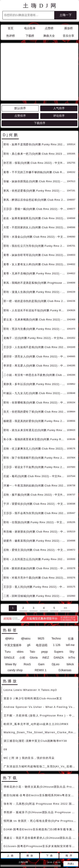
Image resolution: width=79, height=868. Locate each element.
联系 (28, 840)
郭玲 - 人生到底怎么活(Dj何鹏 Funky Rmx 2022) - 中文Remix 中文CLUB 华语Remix (35, 523)
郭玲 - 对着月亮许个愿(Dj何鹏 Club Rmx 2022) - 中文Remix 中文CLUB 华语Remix (35, 541)
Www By (11, 628)
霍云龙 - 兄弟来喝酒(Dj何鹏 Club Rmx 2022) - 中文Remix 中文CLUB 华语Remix (35, 283)
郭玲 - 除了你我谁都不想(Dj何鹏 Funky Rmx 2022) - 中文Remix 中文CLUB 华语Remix (35, 421)
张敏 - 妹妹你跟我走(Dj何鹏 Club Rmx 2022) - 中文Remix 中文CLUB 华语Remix (35, 145)
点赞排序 (20, 79)
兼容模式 (49, 840)
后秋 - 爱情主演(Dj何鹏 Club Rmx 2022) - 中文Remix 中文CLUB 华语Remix (35, 513)
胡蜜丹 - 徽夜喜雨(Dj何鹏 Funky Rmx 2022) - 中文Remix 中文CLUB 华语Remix (35, 504)
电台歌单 (30, 28)
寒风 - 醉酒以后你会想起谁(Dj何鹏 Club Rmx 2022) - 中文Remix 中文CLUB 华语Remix (35, 163)
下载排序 (40, 87)
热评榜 (11, 36)
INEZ (46, 621)
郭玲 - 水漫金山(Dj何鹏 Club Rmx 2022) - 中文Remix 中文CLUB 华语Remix (35, 200)
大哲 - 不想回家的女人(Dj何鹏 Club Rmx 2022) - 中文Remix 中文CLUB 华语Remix (35, 191)
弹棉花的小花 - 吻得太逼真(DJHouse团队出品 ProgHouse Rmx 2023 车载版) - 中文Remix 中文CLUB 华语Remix (40, 750)
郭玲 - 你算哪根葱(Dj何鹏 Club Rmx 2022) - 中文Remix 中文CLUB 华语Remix (35, 366)
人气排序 (59, 72)
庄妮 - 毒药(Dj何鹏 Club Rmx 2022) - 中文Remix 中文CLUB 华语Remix (35, 440)
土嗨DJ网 (41, 6)
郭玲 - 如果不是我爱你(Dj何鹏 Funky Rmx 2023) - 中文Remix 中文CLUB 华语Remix (35, 108)
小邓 (22, 621)
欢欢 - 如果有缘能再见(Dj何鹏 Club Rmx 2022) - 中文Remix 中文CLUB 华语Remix (35, 182)
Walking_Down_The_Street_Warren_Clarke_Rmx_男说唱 (40, 696)
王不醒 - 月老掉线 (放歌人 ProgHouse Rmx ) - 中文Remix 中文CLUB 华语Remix (40, 679)
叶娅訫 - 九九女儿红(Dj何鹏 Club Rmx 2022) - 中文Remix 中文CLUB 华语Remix (35, 357)
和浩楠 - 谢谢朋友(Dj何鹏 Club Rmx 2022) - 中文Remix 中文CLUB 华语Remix (35, 495)
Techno (56, 602)
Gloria (34, 621)
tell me (70, 608)
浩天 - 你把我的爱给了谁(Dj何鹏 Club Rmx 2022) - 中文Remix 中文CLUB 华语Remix (35, 375)
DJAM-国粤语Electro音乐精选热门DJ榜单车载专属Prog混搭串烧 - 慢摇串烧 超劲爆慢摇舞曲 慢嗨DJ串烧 (40, 793)
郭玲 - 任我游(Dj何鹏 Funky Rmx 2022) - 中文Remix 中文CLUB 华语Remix (35, 486)
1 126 (57, 608)
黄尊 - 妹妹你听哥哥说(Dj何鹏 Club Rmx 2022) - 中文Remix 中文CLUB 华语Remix (35, 218)
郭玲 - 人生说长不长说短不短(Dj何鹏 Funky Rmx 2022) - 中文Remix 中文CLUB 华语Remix (35, 274)
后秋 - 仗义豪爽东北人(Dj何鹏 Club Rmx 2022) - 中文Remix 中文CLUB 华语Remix (35, 412)
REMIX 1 (41, 634)
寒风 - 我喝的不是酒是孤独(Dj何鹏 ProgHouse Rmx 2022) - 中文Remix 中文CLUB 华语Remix (35, 246)
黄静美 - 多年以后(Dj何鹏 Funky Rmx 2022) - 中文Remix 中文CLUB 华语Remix (35, 348)
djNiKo (10, 602)
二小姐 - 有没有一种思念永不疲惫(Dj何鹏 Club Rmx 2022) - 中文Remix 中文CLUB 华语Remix (35, 338)
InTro (72, 621)
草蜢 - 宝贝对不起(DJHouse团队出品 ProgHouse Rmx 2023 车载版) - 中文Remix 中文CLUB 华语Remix (40, 818)
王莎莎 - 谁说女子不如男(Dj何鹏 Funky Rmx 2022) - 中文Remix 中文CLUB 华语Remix (35, 431)
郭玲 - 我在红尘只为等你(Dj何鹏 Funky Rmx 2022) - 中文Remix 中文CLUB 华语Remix (35, 209)
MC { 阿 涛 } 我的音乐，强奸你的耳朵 (29, 721)
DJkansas (65, 634)
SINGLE (9, 621)
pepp (44, 615)
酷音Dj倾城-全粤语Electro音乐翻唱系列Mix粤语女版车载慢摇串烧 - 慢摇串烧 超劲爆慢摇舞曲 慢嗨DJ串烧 (40, 759)
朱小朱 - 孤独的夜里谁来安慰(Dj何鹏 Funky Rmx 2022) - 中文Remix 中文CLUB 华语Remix (35, 403)
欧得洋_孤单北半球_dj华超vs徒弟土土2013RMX (36, 687)
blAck (70, 628)
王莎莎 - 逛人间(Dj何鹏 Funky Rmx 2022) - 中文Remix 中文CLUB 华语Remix (35, 550)
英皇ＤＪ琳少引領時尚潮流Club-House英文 (33, 662)
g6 (29, 608)
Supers (59, 615)
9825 (41, 602)
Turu (8, 615)
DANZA (59, 621)
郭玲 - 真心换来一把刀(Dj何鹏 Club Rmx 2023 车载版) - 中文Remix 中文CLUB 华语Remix (35, 117)
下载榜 (30, 36)
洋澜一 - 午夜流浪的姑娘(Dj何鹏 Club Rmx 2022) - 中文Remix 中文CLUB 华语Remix (35, 449)
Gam (41, 628)
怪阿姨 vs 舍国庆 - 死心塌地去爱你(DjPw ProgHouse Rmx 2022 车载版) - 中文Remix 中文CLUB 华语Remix (40, 784)
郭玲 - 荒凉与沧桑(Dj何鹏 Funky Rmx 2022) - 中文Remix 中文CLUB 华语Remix (35, 292)
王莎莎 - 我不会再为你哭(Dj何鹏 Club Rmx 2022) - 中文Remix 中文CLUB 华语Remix (35, 477)
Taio (32, 615)
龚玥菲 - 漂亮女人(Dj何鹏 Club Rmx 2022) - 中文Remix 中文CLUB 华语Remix (35, 320)
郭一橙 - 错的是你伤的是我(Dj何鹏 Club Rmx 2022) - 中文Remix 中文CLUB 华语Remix (35, 265)
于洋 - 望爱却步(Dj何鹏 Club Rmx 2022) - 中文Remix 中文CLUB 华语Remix (35, 467)
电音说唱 (42, 609)
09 (5, 713)
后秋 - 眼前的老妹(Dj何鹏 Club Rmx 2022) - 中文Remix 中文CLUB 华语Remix (35, 532)
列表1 (71, 864)
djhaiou (26, 602)
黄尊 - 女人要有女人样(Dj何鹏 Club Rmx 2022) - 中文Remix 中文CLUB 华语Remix (35, 228)
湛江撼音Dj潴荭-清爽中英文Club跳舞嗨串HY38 (35, 704)
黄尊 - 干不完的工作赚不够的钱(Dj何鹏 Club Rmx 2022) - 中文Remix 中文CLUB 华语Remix (35, 136)
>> (65, 571)
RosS (27, 628)
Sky (72, 615)
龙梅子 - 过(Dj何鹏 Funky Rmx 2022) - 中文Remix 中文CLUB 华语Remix (35, 301)
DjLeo (56, 628)
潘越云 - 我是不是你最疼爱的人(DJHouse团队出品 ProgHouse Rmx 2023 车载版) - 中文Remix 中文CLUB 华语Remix (40, 801)
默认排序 (20, 72)
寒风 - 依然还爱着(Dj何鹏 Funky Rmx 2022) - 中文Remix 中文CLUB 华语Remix (35, 154)
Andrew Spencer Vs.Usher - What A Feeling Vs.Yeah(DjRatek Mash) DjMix (40, 670)
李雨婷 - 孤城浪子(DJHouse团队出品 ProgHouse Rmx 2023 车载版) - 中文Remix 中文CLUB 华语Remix (40, 776)
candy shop (15, 634)
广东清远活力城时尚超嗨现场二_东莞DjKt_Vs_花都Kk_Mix (40, 730)
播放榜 (68, 28)
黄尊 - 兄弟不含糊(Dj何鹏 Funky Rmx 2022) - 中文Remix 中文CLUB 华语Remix (35, 237)
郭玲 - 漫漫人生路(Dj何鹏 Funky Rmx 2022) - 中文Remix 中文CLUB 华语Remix (35, 255)
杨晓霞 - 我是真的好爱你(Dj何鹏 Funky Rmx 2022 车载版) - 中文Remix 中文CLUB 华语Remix (35, 384)
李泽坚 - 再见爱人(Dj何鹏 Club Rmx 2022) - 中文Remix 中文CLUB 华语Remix (35, 329)
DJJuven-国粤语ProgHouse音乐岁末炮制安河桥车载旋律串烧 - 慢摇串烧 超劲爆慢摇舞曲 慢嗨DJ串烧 (40, 810)
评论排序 (59, 79)
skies (20, 615)
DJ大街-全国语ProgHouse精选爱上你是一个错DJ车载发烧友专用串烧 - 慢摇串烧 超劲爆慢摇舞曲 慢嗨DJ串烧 (40, 827)
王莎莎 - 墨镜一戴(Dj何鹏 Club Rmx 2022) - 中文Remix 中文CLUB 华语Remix (35, 172)
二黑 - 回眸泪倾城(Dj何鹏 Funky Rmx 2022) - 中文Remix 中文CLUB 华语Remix (35, 559)
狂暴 (71, 602)
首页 (11, 28)
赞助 (37, 840)
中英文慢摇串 (13, 609)
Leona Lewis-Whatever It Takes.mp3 (30, 653)
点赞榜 (49, 28)
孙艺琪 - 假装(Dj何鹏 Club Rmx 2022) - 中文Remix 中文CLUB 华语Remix (35, 126)
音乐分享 (68, 36)
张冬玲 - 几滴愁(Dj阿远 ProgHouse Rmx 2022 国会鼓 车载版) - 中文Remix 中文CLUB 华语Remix (40, 767)
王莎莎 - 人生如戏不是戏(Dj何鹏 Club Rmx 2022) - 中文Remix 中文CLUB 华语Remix (35, 311)
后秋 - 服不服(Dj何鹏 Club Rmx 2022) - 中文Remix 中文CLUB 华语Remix (35, 458)
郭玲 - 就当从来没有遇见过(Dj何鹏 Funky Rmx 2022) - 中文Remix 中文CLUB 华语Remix (35, 394)
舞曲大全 (49, 36)
